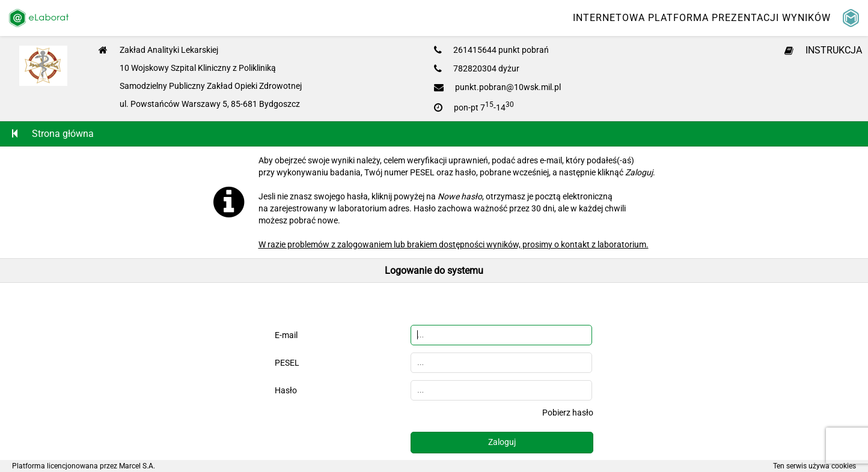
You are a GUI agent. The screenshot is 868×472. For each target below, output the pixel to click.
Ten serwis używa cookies (815, 466)
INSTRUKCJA (823, 50)
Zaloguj (502, 442)
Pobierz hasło (568, 413)
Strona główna (53, 134)
